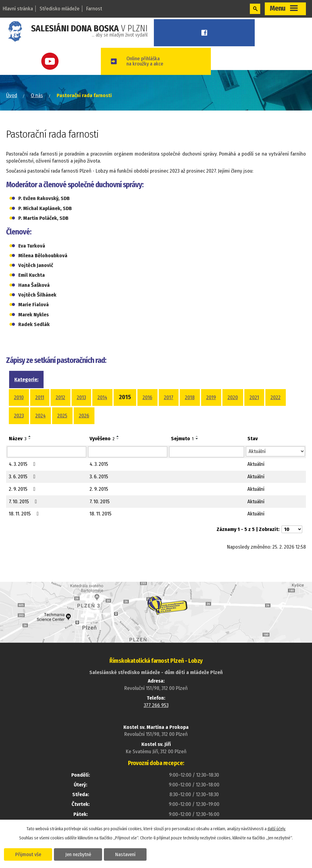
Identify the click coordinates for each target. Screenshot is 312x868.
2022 (276, 397)
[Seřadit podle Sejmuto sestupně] (197, 439)
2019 (211, 397)
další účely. (277, 829)
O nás (37, 95)
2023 (19, 416)
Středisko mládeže (60, 9)
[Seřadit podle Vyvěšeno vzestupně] (118, 436)
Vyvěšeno (102, 439)
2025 (62, 416)
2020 (233, 397)
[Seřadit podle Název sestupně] (30, 439)
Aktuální (256, 464)
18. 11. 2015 (25, 514)
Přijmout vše (28, 854)
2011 (40, 397)
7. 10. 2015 (24, 502)
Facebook (206, 33)
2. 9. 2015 (23, 489)
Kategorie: (26, 380)
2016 (147, 397)
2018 (190, 397)
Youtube (52, 61)
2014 (102, 397)
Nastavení (126, 854)
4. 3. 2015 (23, 464)
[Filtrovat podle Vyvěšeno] (128, 452)
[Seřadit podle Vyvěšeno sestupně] (118, 439)
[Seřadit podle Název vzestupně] (30, 436)
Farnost (94, 9)
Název (18, 439)
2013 (81, 397)
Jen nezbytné (78, 854)
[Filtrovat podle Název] (47, 452)
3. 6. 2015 (23, 477)
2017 (169, 397)
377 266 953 (156, 705)
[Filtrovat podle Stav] (275, 452)
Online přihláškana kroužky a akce (149, 61)
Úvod (12, 95)
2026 (84, 416)
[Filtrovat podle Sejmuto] (206, 452)
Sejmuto (182, 439)
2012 (60, 397)
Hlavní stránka (18, 9)
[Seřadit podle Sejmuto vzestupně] (197, 436)
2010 (19, 397)
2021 (254, 397)
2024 (41, 416)
